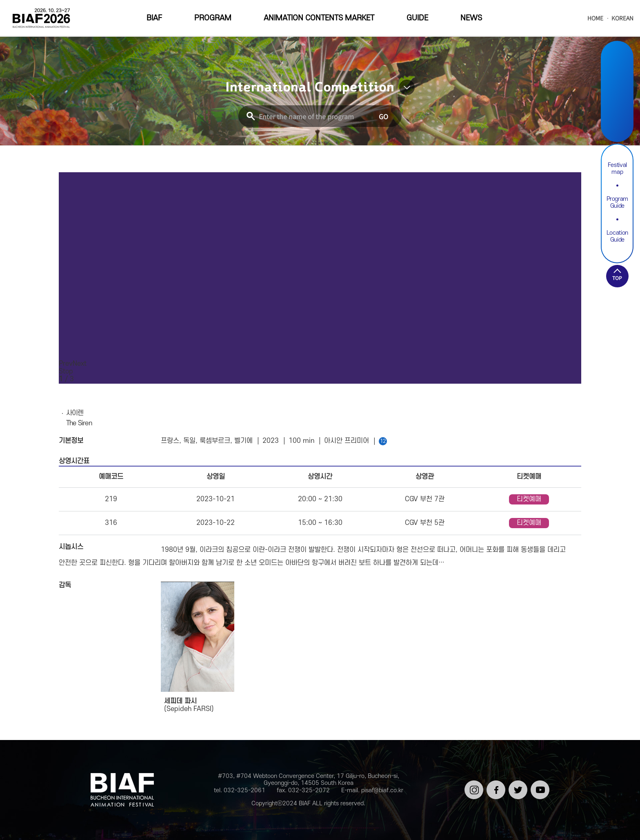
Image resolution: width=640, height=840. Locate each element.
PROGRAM (213, 18)
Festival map (617, 169)
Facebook (617, 82)
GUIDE (417, 18)
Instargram (617, 63)
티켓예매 (529, 499)
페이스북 (494, 787)
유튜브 (539, 784)
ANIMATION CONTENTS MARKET (319, 18)
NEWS (471, 18)
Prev (66, 364)
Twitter (617, 101)
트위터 (517, 784)
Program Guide (618, 202)
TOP (617, 278)
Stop (66, 371)
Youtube (617, 121)
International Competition (310, 87)
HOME (595, 18)
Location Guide (617, 236)
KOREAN (622, 18)
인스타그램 (472, 787)
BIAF (154, 18)
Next (80, 364)
